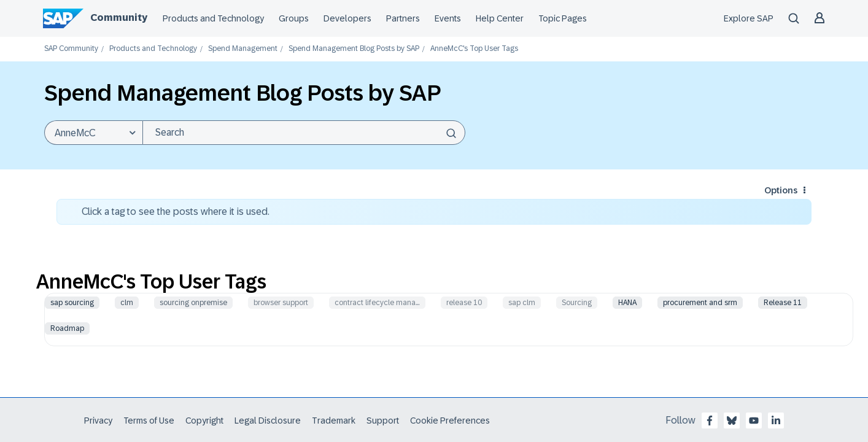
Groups (294, 18)
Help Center (500, 18)
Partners (403, 18)
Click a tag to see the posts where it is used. (176, 211)
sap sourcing (72, 303)
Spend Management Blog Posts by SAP (354, 49)
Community (119, 17)
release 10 (464, 303)
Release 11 (783, 303)
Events (448, 18)
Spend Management (243, 49)
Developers (347, 18)
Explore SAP (749, 18)
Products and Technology (213, 18)
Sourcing (577, 303)
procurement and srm (700, 303)
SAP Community (71, 49)
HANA (627, 303)
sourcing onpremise (193, 303)
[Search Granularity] (93, 133)
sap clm (522, 303)
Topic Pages (563, 18)
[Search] (304, 133)
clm (127, 303)
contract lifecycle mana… (377, 303)
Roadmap (67, 328)
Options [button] (781, 190)
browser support (281, 303)
